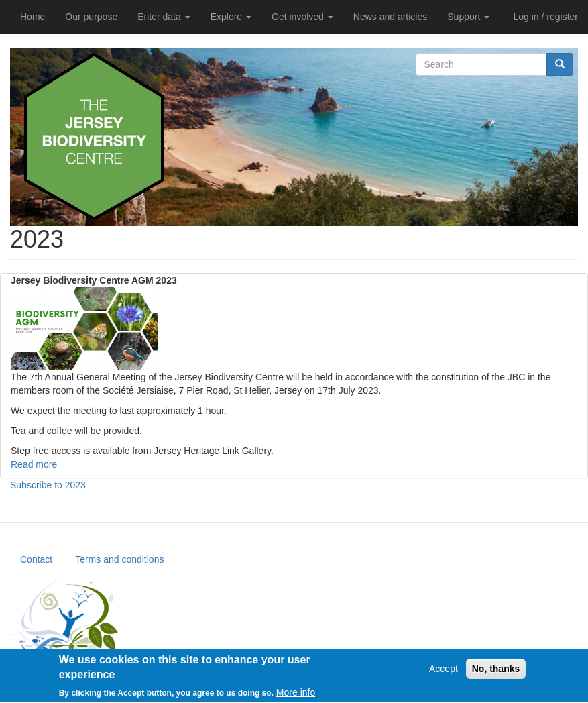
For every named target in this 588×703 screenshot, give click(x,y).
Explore (231, 17)
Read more (34, 464)
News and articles (391, 17)
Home (33, 17)
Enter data (164, 17)
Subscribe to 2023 (48, 485)
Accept (444, 673)
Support (468, 17)
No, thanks (496, 673)
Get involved (302, 17)
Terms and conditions (119, 559)
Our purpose (91, 17)
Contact (36, 559)
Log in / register (546, 17)
